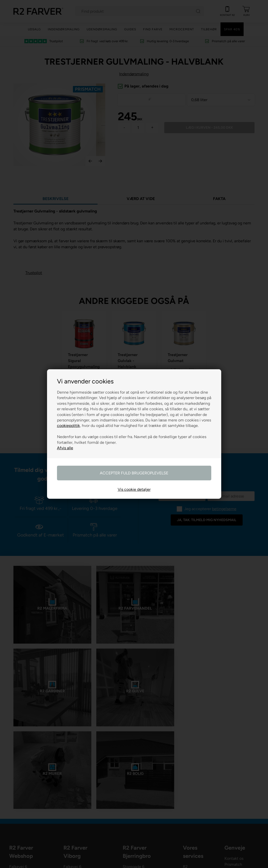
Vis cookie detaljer (134, 489)
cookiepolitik (68, 426)
